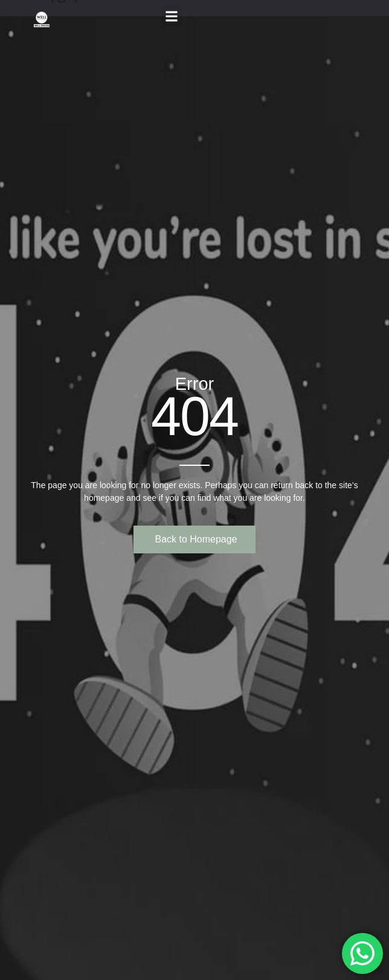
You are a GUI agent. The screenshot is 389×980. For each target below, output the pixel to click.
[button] (172, 16)
